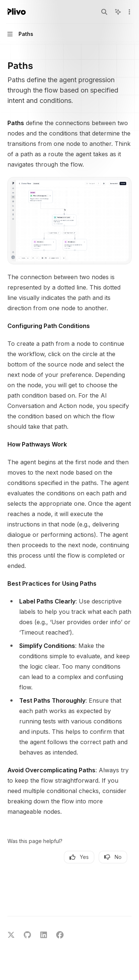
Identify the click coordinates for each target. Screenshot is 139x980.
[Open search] (104, 12)
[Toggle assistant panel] (118, 12)
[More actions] (129, 12)
